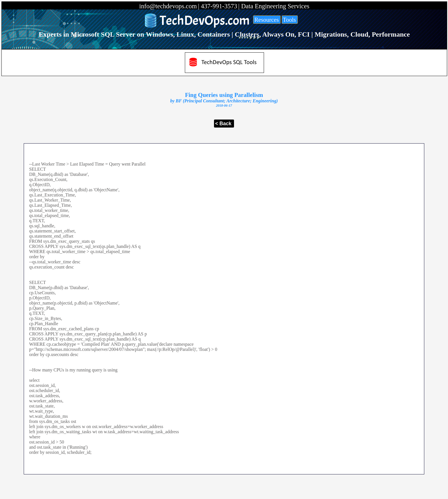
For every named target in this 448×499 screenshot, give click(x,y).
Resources (266, 20)
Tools (289, 20)
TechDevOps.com (205, 21)
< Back (223, 124)
